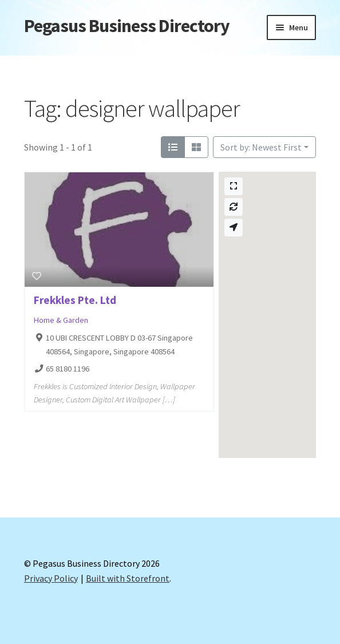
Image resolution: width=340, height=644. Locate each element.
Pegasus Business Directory (127, 26)
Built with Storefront (128, 578)
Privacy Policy (51, 578)
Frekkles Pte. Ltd (75, 300)
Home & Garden (61, 320)
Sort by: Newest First (261, 147)
